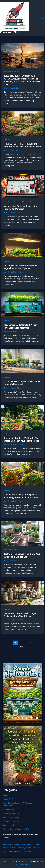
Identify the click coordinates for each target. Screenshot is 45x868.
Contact (29, 848)
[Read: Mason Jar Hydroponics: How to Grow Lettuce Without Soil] (22, 361)
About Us (6, 844)
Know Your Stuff (10, 32)
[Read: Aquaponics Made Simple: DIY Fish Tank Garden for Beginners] (22, 304)
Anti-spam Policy (18, 848)
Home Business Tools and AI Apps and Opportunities (21, 202)
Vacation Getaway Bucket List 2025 (16, 829)
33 (30, 642)
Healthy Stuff (8, 799)
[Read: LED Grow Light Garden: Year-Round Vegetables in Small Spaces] (22, 245)
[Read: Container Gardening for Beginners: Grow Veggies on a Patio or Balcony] (22, 474)
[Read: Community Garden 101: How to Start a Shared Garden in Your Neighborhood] (22, 417)
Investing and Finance (11, 813)
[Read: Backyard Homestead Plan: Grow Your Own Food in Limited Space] (22, 533)
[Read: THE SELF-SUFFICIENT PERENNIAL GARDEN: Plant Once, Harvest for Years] (22, 123)
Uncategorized (8, 825)
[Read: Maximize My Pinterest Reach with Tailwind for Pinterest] (22, 185)
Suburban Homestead (11, 72)
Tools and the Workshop (12, 821)
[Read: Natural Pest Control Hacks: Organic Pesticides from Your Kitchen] (22, 593)
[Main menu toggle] (43, 18)
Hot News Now (8, 809)
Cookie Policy (14, 851)
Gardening (7, 140)
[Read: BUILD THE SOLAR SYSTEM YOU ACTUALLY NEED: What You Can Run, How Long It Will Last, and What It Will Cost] (22, 55)
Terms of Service (27, 851)
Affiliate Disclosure (18, 844)
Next (22, 647)
